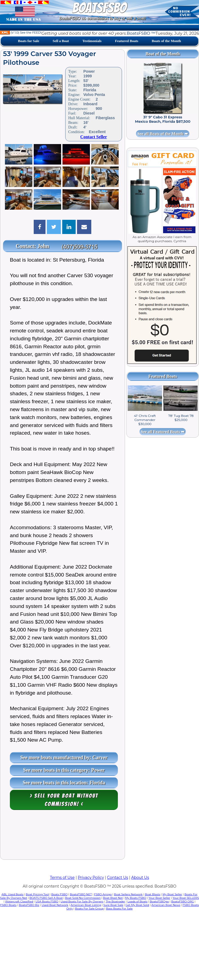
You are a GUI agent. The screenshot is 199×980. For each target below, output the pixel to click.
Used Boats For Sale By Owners (82, 901)
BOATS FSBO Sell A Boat (46, 898)
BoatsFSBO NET (81, 894)
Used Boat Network (55, 905)
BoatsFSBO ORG (182, 901)
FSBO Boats (8, 905)
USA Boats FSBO (47, 901)
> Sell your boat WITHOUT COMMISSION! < (64, 800)
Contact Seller (94, 137)
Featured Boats (126, 41)
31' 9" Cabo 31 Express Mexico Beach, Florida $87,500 (163, 119)
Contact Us (118, 877)
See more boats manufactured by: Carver (64, 757)
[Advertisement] (62, 836)
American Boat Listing (86, 905)
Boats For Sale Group (89, 909)
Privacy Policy (91, 877)
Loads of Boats (137, 901)
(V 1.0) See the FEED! (21, 33)
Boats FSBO (59, 894)
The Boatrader (115, 901)
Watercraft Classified (19, 901)
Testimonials (92, 41)
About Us (140, 877)
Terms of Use (62, 877)
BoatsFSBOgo (159, 901)
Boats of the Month (166, 41)
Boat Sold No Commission (83, 898)
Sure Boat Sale (113, 905)
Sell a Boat (61, 41)
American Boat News (166, 905)
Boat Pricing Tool (37, 894)
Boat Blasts (152, 894)
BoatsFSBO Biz (29, 905)
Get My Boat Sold (137, 905)
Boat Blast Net (113, 898)
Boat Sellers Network (128, 894)
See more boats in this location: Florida (64, 783)
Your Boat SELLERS (186, 898)
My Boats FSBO (136, 898)
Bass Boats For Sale (119, 909)
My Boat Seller (172, 894)
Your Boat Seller (159, 898)
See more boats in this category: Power (64, 770)
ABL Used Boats (13, 894)
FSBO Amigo (103, 894)
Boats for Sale (29, 41)
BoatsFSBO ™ (141, 33)
